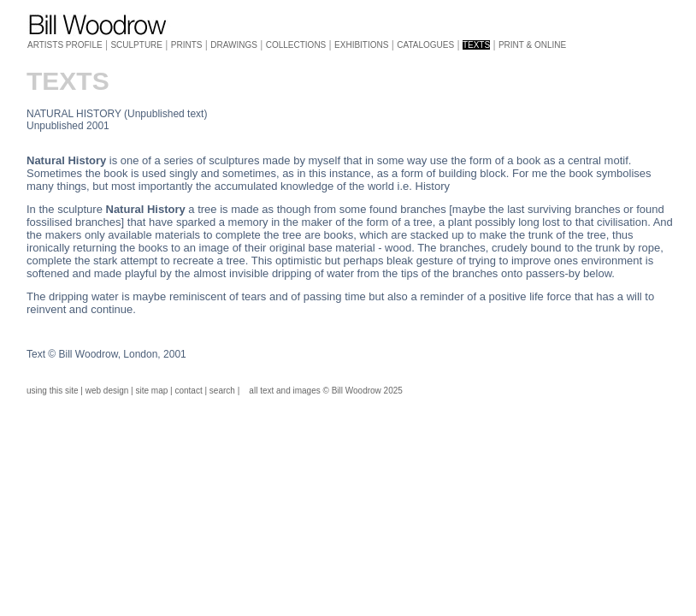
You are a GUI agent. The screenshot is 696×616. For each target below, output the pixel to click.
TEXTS (476, 45)
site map (152, 391)
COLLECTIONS (296, 45)
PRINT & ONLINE (532, 45)
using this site (53, 391)
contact (188, 391)
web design (107, 391)
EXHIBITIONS (361, 45)
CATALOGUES (425, 45)
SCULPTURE (136, 45)
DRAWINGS (234, 45)
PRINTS (187, 45)
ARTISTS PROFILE (65, 45)
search (222, 391)
